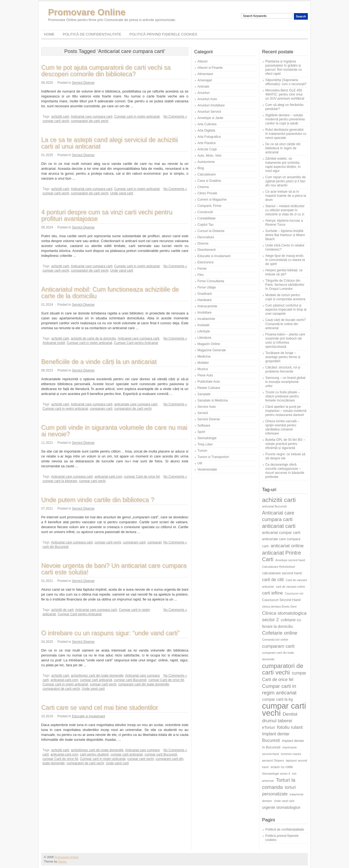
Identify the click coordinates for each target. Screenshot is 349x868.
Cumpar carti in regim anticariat (137, 117)
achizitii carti (60, 117)
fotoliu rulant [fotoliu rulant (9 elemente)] (290, 727)
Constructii (205, 212)
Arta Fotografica (209, 137)
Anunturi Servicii (209, 112)
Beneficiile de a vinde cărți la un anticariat (99, 362)
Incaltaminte (206, 319)
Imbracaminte (207, 306)
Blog (201, 168)
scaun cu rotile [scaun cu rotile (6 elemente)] (282, 767)
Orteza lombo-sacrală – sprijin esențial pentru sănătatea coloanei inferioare (282, 427)
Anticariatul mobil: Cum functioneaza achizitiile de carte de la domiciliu (110, 293)
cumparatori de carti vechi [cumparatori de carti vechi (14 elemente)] (283, 669)
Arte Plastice (207, 143)
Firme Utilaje (207, 287)
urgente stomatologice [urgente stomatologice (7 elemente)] (281, 807)
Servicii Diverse (83, 83)
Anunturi (204, 93)
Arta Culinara (207, 124)
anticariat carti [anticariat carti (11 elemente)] (279, 526)
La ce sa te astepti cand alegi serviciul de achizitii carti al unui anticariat (109, 143)
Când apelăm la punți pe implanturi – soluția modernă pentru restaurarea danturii (286, 411)
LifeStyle (204, 331)
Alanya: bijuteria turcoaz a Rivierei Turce (284, 223)
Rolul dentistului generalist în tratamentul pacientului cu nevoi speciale (286, 134)
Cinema (203, 187)
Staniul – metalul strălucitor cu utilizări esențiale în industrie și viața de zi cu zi (285, 210)
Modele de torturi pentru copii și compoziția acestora (285, 297)
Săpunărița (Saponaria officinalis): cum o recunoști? (286, 82)
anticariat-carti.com (108, 477)
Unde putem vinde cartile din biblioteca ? (98, 500)
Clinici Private (207, 193)
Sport (201, 432)
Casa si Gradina (209, 181)
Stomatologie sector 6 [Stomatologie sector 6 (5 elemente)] (276, 774)
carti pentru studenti (94, 754)
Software (204, 426)
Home (49, 34)
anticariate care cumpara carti (136, 404)
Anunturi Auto (207, 99)
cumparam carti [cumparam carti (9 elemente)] (278, 646)
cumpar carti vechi (56, 121)
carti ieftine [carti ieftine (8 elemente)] (272, 593)
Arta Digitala (206, 130)
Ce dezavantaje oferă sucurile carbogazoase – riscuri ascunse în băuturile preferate (285, 471)
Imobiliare (204, 313)
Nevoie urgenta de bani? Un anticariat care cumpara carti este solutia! (114, 569)
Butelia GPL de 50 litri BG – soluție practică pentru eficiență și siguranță (285, 444)
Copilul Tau (205, 225)
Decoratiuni (206, 237)
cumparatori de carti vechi (90, 121)
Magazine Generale (212, 350)
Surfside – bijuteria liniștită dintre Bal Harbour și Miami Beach (285, 235)
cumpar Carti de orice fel (142, 477)
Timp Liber (205, 444)
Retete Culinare (209, 388)
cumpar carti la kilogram (60, 481)
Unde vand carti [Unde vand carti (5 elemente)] (284, 801)
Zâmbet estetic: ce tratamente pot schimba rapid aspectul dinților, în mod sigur (283, 165)
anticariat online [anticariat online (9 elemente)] (287, 546)
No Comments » (175, 117)
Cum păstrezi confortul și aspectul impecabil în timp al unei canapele (286, 310)
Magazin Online (209, 344)
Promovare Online (87, 12)
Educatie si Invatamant (88, 716)
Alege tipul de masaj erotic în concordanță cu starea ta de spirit (285, 260)
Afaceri (202, 61)
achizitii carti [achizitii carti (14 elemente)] (279, 500)
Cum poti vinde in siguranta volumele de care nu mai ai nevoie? (114, 431)
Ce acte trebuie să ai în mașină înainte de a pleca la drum (286, 196)
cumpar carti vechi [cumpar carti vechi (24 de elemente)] (284, 709)
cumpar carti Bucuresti (130, 680)
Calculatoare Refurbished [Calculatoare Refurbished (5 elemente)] (278, 567)
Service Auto (207, 407)
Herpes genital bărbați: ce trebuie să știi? (284, 272)
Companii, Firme (209, 206)
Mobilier (203, 363)
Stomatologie (207, 438)
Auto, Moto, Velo (209, 156)
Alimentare (205, 74)
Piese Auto (205, 375)
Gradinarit (205, 294)
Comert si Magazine (212, 200)
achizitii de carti (62, 610)
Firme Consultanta (211, 281)
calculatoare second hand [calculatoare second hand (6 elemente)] (282, 573)
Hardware (204, 300)
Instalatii (203, 325)
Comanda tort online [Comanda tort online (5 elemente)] (275, 640)
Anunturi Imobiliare (211, 105)
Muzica (203, 369)
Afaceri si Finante (210, 68)
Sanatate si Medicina (213, 400)
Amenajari (205, 80)
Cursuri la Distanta (211, 231)
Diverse (203, 243)
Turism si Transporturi (213, 457)
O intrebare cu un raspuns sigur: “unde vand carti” (110, 633)
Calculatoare (207, 174)
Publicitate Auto (209, 382)
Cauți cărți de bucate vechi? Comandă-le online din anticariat (285, 324)
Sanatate (204, 394)
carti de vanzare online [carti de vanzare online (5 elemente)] (291, 587)
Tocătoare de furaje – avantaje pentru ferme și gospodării (283, 357)
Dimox (62, 861)
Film (201, 275)
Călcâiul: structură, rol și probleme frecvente (283, 369)
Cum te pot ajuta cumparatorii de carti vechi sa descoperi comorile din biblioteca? (106, 71)
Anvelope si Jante (210, 118)
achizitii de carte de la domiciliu (93, 338)
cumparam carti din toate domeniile (144, 684)
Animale (203, 87)
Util (200, 463)
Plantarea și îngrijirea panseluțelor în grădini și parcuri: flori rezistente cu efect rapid (284, 68)
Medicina (204, 356)
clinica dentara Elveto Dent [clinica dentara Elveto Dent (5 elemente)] (279, 607)
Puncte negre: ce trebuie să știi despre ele (285, 456)
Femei (202, 269)
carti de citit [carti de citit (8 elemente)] (273, 580)
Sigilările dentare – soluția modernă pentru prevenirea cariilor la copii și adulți (285, 119)
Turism (202, 451)
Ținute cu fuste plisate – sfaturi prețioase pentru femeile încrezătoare (283, 396)
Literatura (204, 338)
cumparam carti (101, 409)
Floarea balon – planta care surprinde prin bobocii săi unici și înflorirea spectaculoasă (285, 341)
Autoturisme (206, 162)
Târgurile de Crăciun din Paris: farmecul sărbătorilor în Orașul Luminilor (285, 285)
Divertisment (207, 250)
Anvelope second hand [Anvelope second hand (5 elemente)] (290, 560)
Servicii (203, 413)
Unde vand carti (122, 193)
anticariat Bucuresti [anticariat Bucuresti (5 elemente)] (274, 506)
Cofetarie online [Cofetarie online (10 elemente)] (280, 633)
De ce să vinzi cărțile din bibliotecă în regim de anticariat (283, 148)
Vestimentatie (207, 469)
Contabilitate (207, 218)
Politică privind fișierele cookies (163, 34)
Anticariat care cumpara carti (91, 117)
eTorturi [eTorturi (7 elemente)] (269, 727)
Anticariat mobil (54, 343)
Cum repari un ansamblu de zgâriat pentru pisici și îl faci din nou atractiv (285, 181)
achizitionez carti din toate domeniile (97, 676)
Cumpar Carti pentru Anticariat (136, 343)
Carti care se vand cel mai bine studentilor (100, 708)
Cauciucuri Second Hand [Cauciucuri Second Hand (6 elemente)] (281, 600)
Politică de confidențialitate (92, 34)
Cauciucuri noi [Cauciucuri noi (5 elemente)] (294, 593)
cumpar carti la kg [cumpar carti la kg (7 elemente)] (277, 699)
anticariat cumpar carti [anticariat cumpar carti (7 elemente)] (281, 533)
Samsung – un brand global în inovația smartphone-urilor (285, 382)
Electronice (205, 262)
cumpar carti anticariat (96, 680)
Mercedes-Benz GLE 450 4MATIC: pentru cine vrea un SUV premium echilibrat (285, 94)
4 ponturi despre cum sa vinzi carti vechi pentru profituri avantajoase (107, 215)
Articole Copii (207, 149)
